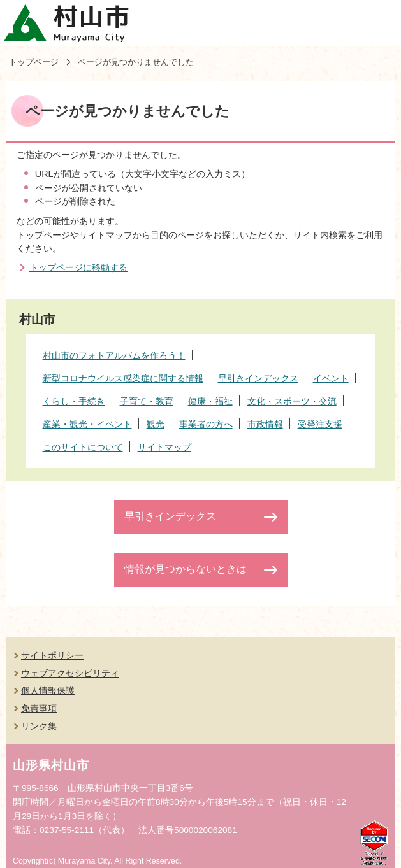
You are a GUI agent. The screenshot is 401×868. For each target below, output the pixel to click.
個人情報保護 (48, 690)
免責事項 (39, 708)
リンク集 (39, 726)
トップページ (34, 62)
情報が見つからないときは (186, 569)
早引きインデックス (170, 516)
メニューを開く (378, 23)
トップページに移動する (78, 267)
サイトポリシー (52, 655)
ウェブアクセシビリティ (70, 673)
